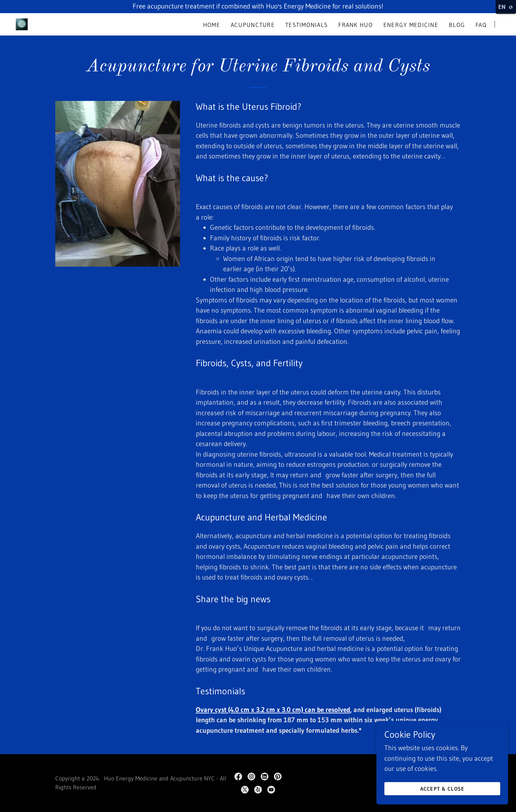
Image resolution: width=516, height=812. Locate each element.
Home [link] (212, 25)
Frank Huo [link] (356, 25)
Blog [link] (457, 25)
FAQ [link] (481, 25)
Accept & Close (442, 788)
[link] (22, 24)
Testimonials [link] (307, 25)
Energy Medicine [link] (411, 25)
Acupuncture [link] (253, 25)
